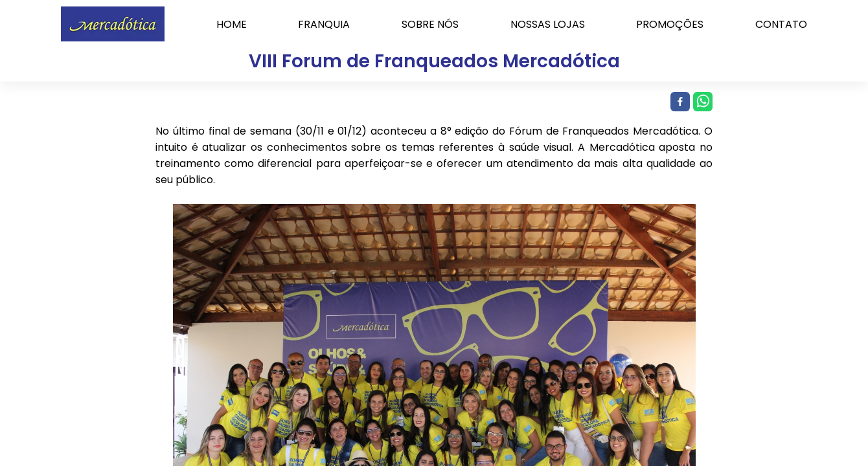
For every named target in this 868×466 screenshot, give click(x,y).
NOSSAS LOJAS (548, 24)
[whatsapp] (701, 102)
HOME (232, 24)
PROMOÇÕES (670, 24)
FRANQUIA (324, 24)
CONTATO (781, 24)
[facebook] (679, 102)
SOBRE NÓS (430, 24)
